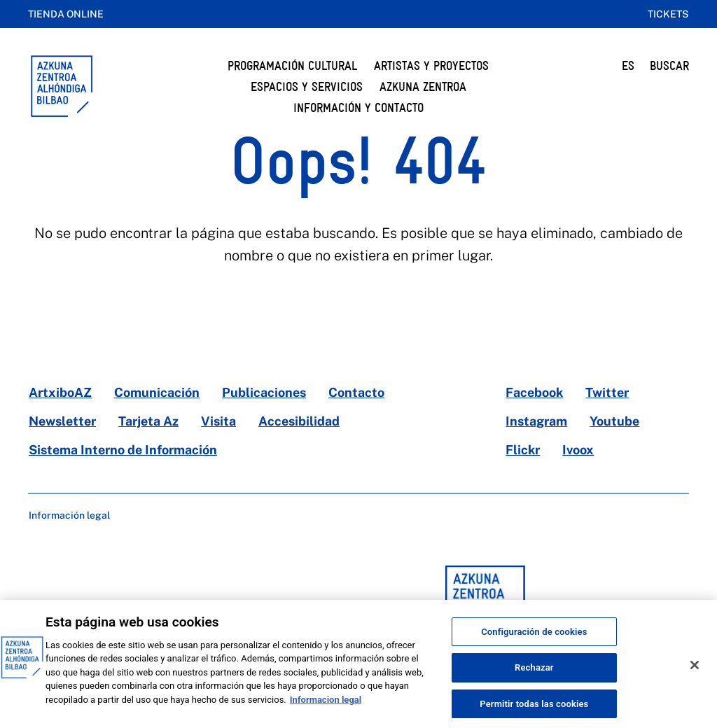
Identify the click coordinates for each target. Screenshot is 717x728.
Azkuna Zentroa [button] (423, 86)
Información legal (69, 515)
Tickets (668, 14)
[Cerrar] (695, 674)
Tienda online (66, 14)
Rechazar (534, 677)
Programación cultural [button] (292, 65)
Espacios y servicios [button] (307, 86)
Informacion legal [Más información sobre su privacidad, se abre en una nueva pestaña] (326, 709)
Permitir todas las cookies (534, 713)
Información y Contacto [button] (358, 107)
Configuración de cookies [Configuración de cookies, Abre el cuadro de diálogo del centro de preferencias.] (534, 641)
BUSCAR (669, 65)
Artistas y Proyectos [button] (431, 65)
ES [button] (628, 65)
